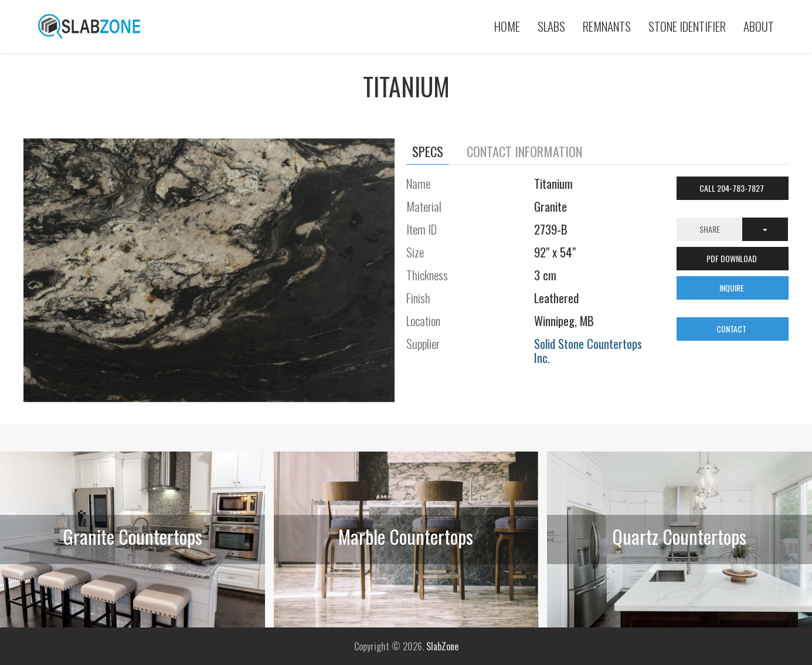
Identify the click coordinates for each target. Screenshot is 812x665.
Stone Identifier (687, 26)
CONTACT (732, 329)
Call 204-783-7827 (733, 188)
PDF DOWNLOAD (733, 258)
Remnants (607, 26)
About (759, 26)
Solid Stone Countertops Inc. (588, 350)
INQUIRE (733, 288)
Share (710, 229)
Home (507, 26)
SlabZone (442, 646)
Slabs (551, 26)
